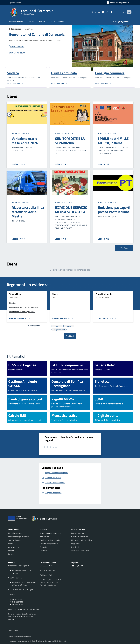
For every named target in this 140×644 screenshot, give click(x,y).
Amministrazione (16, 22)
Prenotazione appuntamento (19, 537)
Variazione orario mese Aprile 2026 (25, 141)
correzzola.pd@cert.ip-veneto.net (25, 614)
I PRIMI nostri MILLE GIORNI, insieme (113, 141)
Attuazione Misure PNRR (80, 551)
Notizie (15, 133)
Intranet (11, 551)
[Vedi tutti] (18, 54)
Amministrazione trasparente (50, 533)
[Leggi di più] (18, 164)
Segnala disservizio (15, 540)
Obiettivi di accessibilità (80, 537)
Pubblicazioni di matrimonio (50, 540)
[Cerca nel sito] (129, 12)
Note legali (75, 547)
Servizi (42, 22)
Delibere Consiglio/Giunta (49, 544)
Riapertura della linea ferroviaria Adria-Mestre (28, 212)
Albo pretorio (44, 537)
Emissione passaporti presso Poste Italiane (114, 210)
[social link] (101, 12)
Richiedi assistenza (15, 533)
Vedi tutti (70, 336)
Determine (44, 547)
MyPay (11, 544)
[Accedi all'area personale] (119, 3)
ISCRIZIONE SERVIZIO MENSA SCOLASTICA (71, 210)
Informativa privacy (78, 533)
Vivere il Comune (57, 22)
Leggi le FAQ (76, 544)
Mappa (15, 573)
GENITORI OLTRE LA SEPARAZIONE (70, 141)
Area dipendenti (14, 547)
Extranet (11, 554)
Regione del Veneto (15, 3)
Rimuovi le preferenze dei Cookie (20, 637)
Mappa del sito (14, 631)
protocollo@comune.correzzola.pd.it (26, 609)
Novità (31, 22)
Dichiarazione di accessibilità (81, 540)
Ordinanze (44, 551)
